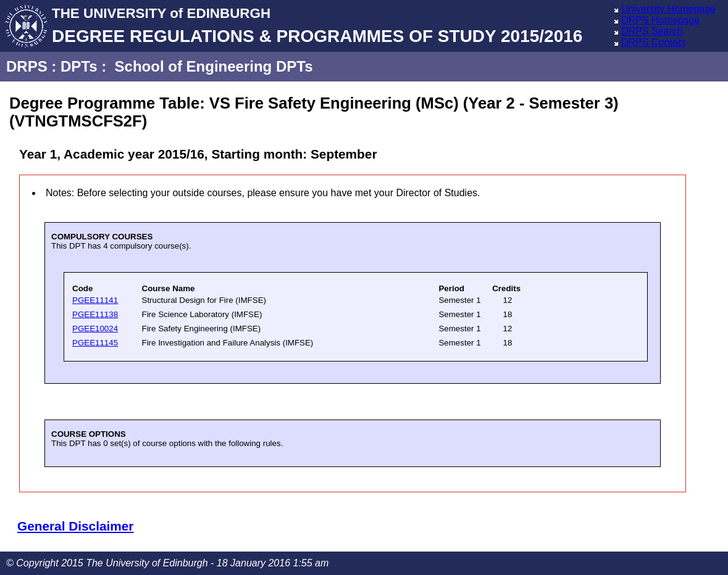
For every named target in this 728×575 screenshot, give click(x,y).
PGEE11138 (95, 314)
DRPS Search (652, 31)
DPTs (79, 66)
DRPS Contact (653, 42)
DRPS (27, 66)
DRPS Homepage (660, 20)
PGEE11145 (95, 343)
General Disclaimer (75, 526)
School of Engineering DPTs (214, 66)
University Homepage (668, 9)
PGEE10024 (95, 329)
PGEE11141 (95, 300)
